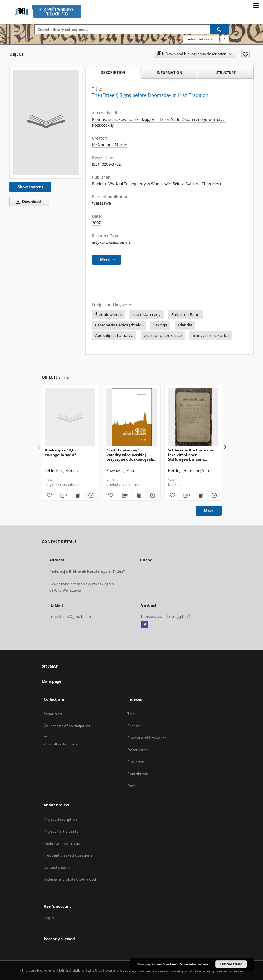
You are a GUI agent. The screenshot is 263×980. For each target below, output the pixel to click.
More (209, 511)
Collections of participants (67, 726)
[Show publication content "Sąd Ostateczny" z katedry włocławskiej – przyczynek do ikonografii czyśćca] (139, 495)
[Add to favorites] (245, 54)
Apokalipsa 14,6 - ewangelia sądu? (61, 452)
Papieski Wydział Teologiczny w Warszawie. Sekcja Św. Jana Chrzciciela (156, 184)
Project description (60, 819)
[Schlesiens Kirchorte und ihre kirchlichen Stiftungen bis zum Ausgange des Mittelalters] (193, 418)
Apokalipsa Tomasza (114, 335)
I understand (231, 964)
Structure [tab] (226, 72)
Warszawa (101, 203)
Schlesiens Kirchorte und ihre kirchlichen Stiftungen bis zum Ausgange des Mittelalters (192, 454)
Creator (134, 726)
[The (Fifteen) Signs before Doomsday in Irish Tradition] (46, 123)
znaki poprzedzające (163, 335)
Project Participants (61, 831)
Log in (49, 918)
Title (131, 714)
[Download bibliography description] (63, 495)
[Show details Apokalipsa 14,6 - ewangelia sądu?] (90, 495)
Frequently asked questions (68, 855)
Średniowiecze (108, 315)
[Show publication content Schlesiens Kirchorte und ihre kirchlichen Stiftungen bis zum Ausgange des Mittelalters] (200, 495)
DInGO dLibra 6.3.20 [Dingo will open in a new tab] (78, 970)
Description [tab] (113, 73)
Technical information (63, 843)
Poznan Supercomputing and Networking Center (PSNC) (191, 970)
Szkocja (160, 325)
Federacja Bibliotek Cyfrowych (70, 879)
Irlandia (185, 325)
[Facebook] (145, 625)
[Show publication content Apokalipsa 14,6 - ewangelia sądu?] (77, 495)
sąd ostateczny (147, 315)
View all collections (60, 744)
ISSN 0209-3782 (106, 164)
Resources (53, 714)
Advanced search (201, 39)
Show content (30, 187)
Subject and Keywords (147, 738)
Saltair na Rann (185, 315)
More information (194, 964)
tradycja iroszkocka (211, 335)
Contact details (57, 867)
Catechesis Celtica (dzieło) (119, 325)
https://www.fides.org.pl (166, 616)
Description (137, 750)
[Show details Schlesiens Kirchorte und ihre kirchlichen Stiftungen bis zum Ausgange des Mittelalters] (213, 495)
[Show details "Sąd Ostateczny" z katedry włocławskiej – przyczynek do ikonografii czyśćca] (152, 495)
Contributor (137, 774)
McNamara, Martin (110, 145)
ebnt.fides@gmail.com (71, 616)
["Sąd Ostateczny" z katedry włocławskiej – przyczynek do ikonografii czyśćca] (132, 418)
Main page (52, 681)
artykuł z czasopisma (111, 242)
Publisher (136, 762)
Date (131, 786)
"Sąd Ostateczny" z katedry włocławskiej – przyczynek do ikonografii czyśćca (130, 454)
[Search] (219, 29)
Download (27, 202)
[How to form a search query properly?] (224, 39)
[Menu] (256, 5)
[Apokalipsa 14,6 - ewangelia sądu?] (70, 418)
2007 (96, 223)
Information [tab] (169, 72)
